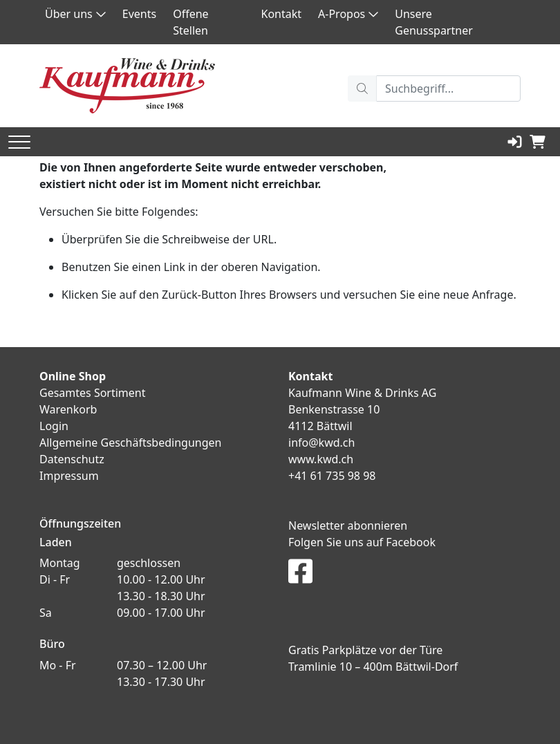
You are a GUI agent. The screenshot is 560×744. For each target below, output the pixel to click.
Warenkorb (68, 409)
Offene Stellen (190, 22)
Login (54, 426)
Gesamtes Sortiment (93, 393)
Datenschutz (72, 459)
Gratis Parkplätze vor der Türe (365, 650)
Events (139, 14)
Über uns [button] (75, 14)
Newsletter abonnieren (348, 526)
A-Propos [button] (348, 14)
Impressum (69, 476)
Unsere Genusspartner (434, 22)
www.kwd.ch (321, 459)
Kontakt (282, 14)
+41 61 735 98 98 (332, 476)
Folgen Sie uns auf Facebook (362, 542)
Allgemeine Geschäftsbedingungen (130, 443)
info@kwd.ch (321, 443)
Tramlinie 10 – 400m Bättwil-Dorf (373, 667)
